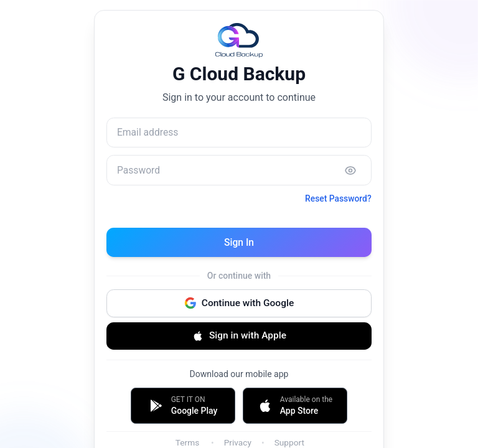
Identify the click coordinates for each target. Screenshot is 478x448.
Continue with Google (239, 306)
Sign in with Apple (239, 340)
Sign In (239, 244)
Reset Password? (337, 201)
